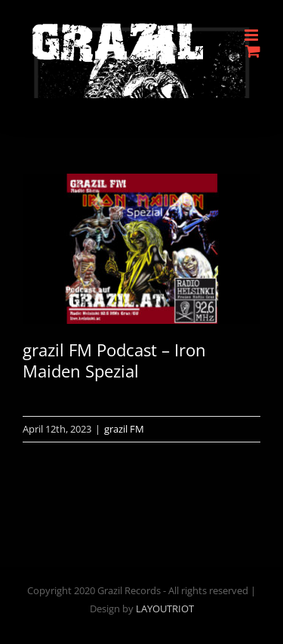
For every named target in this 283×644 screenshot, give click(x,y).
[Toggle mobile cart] (253, 51)
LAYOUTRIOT (165, 609)
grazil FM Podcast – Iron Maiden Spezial (114, 361)
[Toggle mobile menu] (252, 35)
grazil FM (124, 429)
